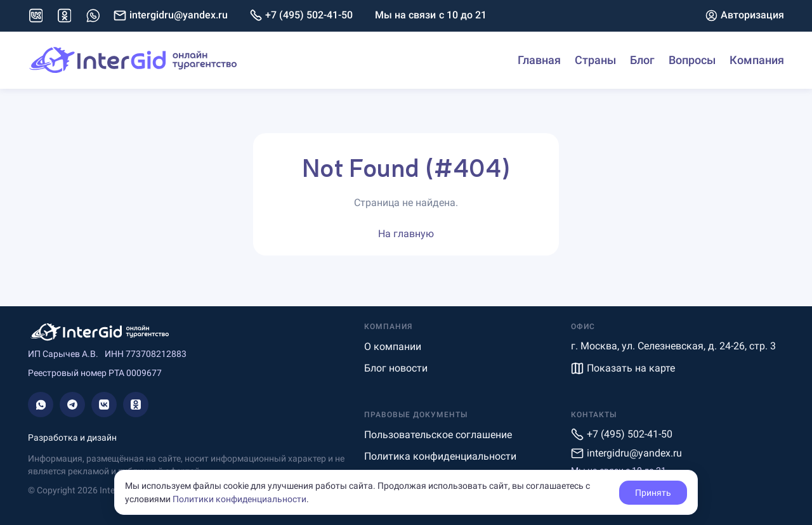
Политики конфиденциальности (239, 499)
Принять (653, 493)
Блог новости (396, 368)
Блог (642, 60)
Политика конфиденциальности (440, 456)
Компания (757, 60)
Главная (539, 60)
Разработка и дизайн (72, 437)
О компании (393, 347)
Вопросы (692, 60)
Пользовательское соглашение (438, 435)
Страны (595, 60)
